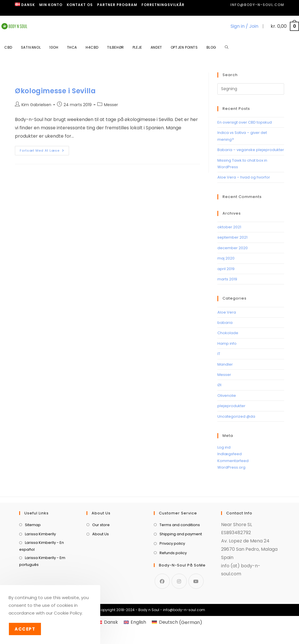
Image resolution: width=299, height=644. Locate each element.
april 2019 (226, 269)
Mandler (225, 364)
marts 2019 (227, 279)
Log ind (224, 447)
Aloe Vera (227, 312)
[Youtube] (196, 609)
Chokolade (228, 333)
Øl (219, 385)
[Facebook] (162, 609)
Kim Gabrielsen (36, 105)
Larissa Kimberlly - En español (42, 574)
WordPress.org (231, 467)
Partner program (117, 5)
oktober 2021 (229, 227)
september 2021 (232, 237)
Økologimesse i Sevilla (55, 91)
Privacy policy (172, 571)
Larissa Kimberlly (40, 562)
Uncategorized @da (236, 416)
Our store (101, 553)
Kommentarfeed (233, 461)
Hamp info (227, 343)
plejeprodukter (231, 406)
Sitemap (33, 553)
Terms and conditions (180, 553)
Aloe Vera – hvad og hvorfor (244, 177)
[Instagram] (179, 609)
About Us (101, 562)
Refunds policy (173, 581)
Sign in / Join (244, 26)
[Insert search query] (251, 89)
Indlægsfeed (230, 454)
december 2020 (233, 248)
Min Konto (51, 5)
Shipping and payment (181, 562)
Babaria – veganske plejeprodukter (251, 150)
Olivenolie (227, 396)
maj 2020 (226, 258)
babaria (225, 323)
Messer (111, 105)
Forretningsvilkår (163, 5)
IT (219, 354)
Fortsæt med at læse (44, 149)
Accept (25, 629)
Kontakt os (80, 5)
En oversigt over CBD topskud (245, 122)
